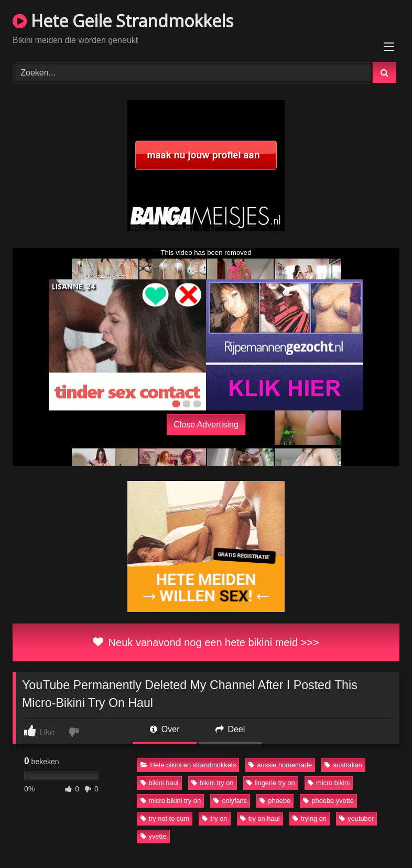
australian (343, 765)
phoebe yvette (328, 801)
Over (165, 729)
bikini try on (213, 783)
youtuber (356, 818)
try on (214, 818)
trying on (310, 818)
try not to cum (165, 818)
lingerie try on (271, 783)
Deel (230, 729)
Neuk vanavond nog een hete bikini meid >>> (206, 642)
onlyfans (230, 801)
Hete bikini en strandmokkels (188, 765)
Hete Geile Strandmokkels (123, 21)
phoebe (275, 801)
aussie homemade (280, 765)
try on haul (260, 818)
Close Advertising (206, 424)
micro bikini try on (171, 801)
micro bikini (329, 783)
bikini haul (160, 783)
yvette (154, 836)
